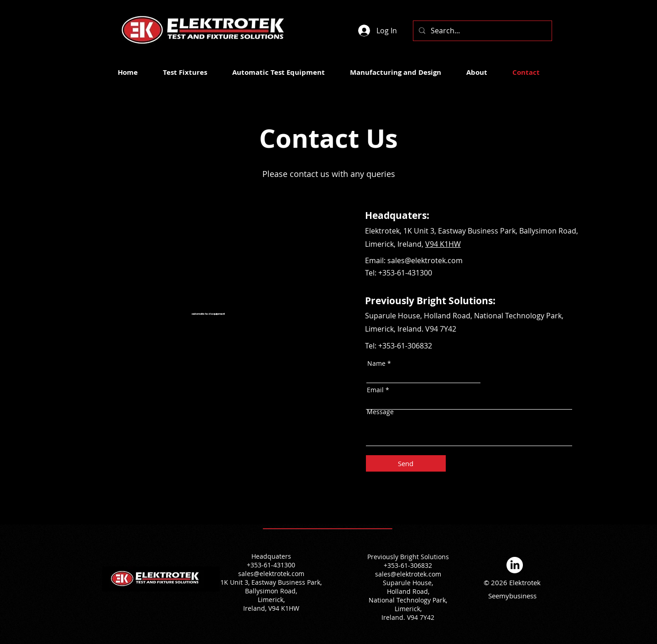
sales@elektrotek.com (271, 574)
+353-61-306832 (405, 346)
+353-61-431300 (405, 273)
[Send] (406, 463)
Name (376, 364)
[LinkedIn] (515, 565)
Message (380, 412)
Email (375, 390)
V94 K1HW (443, 244)
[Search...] (482, 31)
